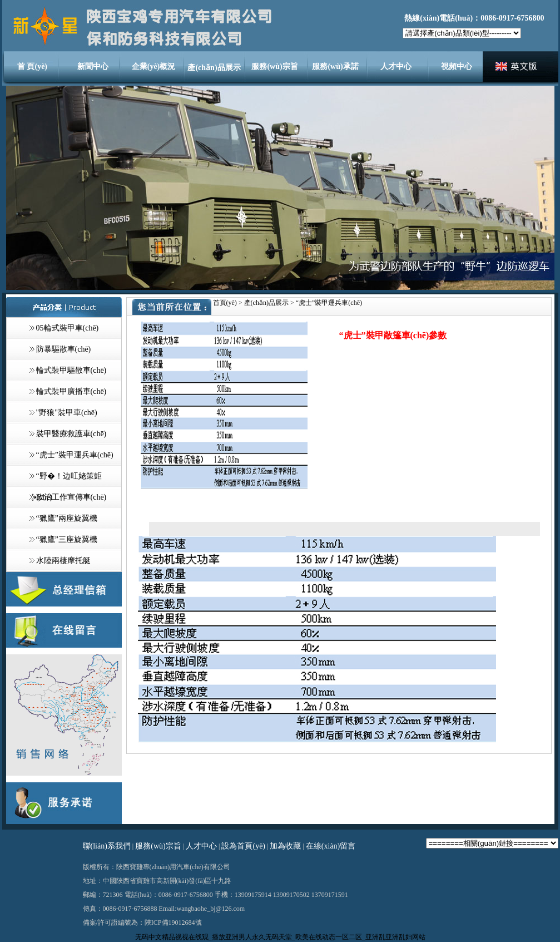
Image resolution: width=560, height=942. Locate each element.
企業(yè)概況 (154, 66)
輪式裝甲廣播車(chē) (71, 391)
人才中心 (396, 66)
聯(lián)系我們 (107, 846)
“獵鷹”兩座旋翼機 (67, 518)
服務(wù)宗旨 (274, 66)
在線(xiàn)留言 (331, 846)
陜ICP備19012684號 (173, 923)
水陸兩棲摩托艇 (63, 561)
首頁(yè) (225, 303)
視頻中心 (457, 66)
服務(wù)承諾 (335, 66)
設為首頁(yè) (243, 846)
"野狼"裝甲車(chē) (67, 413)
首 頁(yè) (32, 66)
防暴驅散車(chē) (64, 349)
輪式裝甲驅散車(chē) (71, 370)
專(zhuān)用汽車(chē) (173, 867)
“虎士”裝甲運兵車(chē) (75, 455)
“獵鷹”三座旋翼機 (67, 539)
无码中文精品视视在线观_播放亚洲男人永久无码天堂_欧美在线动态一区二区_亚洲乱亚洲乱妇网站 (280, 937)
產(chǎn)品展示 (214, 68)
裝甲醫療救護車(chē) (71, 434)
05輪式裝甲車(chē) (68, 328)
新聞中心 (93, 66)
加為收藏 (285, 846)
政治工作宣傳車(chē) (71, 497)
